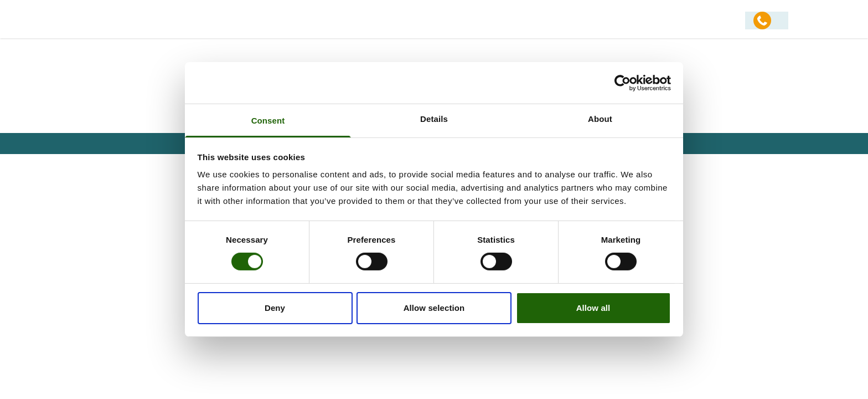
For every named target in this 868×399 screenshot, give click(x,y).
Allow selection (434, 308)
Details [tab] (434, 119)
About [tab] (600, 119)
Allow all (593, 308)
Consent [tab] (268, 121)
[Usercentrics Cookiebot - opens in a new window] (622, 83)
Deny (275, 308)
